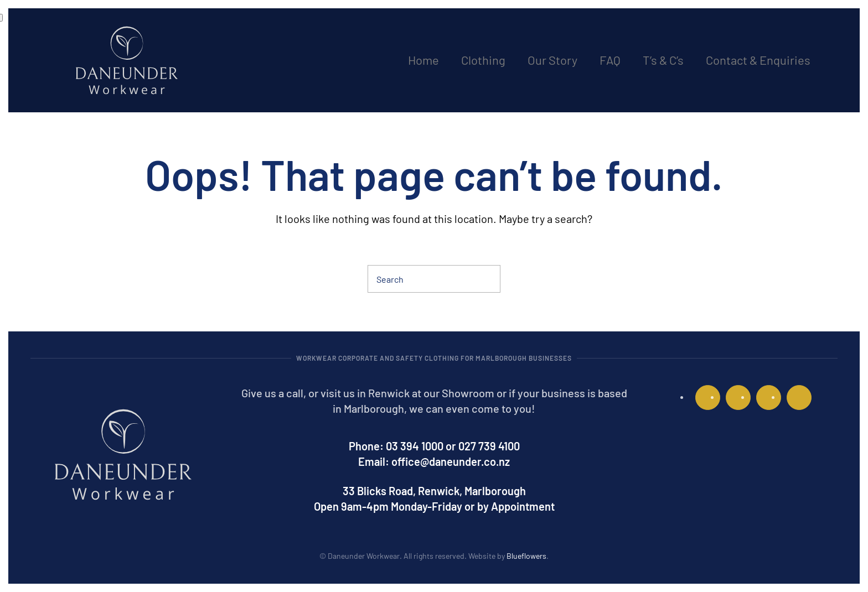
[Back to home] (127, 60)
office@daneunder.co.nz (451, 461)
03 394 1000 (415, 446)
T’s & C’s (663, 60)
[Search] (434, 279)
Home (423, 60)
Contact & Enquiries (758, 60)
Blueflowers (526, 556)
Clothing (483, 60)
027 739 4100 (489, 446)
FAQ (610, 60)
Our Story (552, 60)
